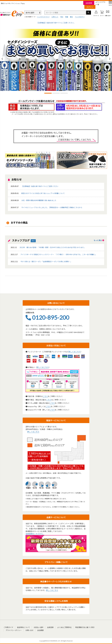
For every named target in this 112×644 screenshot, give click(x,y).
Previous (2, 59)
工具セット (55, 17)
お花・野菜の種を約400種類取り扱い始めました (33, 200)
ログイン (90, 7)
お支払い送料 (38, 627)
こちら (45, 396)
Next (110, 59)
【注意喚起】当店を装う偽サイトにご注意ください (40, 186)
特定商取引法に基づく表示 (85, 627)
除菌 (67, 17)
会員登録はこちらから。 (35, 534)
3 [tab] (64, 93)
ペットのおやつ (80, 17)
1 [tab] (48, 93)
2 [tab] (56, 93)
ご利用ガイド (8, 627)
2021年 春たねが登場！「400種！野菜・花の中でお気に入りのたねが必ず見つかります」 (48, 247)
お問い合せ (29, 630)
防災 (62, 17)
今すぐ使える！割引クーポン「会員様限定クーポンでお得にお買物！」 (41, 261)
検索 (89, 13)
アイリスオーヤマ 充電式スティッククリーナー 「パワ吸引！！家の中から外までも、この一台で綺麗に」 (53, 254)
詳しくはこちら (74, 352)
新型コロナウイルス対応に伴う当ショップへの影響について (43, 193)
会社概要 (40, 630)
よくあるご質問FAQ (64, 627)
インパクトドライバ (43, 17)
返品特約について (23, 627)
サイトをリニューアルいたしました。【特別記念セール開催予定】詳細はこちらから (52, 207)
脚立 (71, 17)
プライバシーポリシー (14, 630)
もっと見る (99, 240)
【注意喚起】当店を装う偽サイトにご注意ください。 (56, 23)
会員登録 (89, 3)
